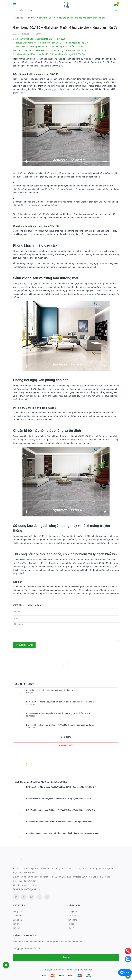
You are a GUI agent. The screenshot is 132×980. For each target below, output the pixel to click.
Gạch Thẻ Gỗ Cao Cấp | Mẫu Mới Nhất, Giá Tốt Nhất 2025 (39, 39)
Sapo (90, 970)
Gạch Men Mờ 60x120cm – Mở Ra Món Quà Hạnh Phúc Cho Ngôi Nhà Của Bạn (49, 54)
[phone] (128, 951)
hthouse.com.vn (29, 885)
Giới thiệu (17, 916)
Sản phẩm (18, 920)
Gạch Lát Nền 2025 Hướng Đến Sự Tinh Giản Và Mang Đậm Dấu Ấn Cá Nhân (48, 47)
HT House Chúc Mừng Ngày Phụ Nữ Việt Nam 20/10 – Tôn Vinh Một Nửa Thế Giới (51, 43)
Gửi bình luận (24, 645)
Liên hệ (16, 928)
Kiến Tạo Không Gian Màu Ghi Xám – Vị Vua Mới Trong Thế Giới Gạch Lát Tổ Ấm (50, 50)
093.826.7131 (30, 873)
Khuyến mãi (66, 746)
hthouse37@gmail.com (30, 889)
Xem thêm (66, 737)
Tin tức (16, 924)
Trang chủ (18, 911)
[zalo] (128, 959)
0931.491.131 (30, 881)
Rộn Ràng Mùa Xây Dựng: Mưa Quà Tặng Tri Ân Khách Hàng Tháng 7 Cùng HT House (63, 833)
